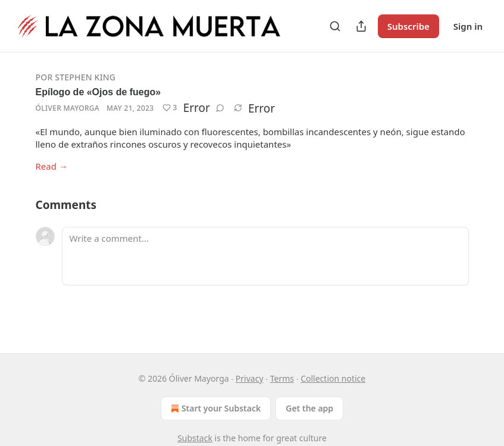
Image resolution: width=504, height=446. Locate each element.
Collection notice (333, 378)
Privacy (250, 378)
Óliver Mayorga (68, 108)
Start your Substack (215, 408)
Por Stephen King (76, 77)
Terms (282, 378)
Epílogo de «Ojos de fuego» (98, 92)
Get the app (309, 408)
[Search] (335, 26)
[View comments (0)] (220, 108)
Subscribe (408, 26)
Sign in (468, 26)
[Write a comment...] (265, 256)
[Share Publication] (361, 26)
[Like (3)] (170, 108)
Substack (195, 438)
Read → (52, 166)
